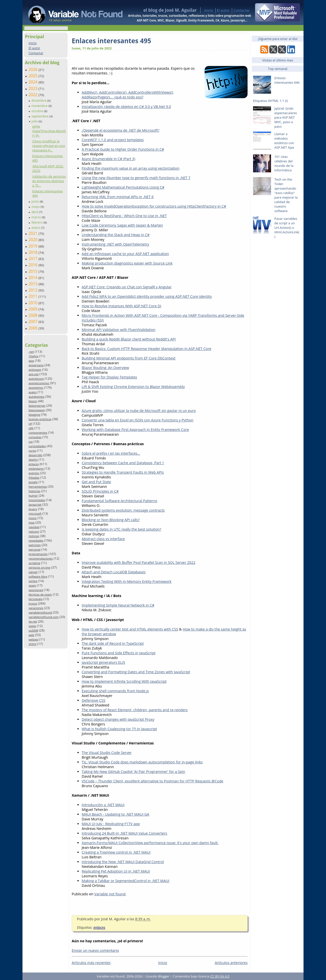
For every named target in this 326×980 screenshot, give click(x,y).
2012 (33, 290)
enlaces (34, 464)
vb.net (33, 621)
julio (35, 121)
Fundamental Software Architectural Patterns (119, 501)
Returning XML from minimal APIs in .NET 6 (118, 197)
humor (33, 495)
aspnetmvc (36, 388)
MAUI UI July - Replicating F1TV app (111, 824)
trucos (33, 603)
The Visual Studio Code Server (107, 753)
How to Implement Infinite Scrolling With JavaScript (124, 681)
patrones (35, 545)
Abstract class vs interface (103, 539)
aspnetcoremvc (39, 383)
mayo (36, 207)
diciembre (39, 100)
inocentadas (37, 500)
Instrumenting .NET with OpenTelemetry (115, 244)
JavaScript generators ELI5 (103, 662)
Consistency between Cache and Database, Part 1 (123, 463)
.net (31, 352)
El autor (223, 10)
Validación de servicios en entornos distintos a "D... (49, 181)
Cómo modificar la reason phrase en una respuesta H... (49, 146)
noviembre (40, 106)
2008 (33, 315)
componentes (38, 433)
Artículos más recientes (91, 963)
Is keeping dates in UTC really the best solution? (121, 529)
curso (32, 451)
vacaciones (36, 608)
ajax (31, 361)
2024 (33, 82)
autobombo (36, 397)
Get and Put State (96, 482)
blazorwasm (37, 410)
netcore (34, 531)
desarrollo (35, 455)
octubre (38, 111)
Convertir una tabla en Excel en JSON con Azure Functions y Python (138, 420)
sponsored (36, 590)
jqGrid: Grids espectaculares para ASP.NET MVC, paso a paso (286, 117)
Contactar (242, 10)
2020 (33, 240)
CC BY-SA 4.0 (220, 976)
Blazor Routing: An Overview (105, 368)
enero (36, 228)
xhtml (32, 644)
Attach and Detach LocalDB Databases (114, 572)
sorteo (33, 581)
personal (34, 549)
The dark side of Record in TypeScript (113, 643)
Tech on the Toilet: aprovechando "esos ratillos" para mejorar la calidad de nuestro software (286, 195)
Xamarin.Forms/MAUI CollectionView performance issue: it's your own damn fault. (150, 843)
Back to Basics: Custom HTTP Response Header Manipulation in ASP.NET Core (147, 349)
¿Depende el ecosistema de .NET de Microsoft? (121, 130)
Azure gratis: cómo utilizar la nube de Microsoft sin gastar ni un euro (139, 411)
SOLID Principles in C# (100, 491)
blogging (34, 415)
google (33, 482)
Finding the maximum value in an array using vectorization (131, 168)
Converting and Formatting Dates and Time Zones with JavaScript (136, 672)
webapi (33, 639)
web (31, 635)
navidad (34, 527)
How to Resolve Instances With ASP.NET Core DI (121, 306)
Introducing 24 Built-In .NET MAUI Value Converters (124, 833)
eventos (34, 473)
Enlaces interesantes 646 (287, 80)
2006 (33, 328)
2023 (33, 88)
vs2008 (33, 630)
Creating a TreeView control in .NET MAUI (116, 852)
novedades (36, 540)
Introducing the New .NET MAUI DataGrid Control (123, 862)
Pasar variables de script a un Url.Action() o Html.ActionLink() (287, 228)
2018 (33, 252)
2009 (33, 309)
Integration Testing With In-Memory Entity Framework (127, 581)
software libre (38, 576)
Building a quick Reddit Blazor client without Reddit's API (129, 339)
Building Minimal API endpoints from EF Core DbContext (129, 358)
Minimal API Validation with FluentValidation (119, 330)
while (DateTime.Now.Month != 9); (49, 131)
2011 (33, 296)
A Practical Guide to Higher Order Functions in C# (123, 149)
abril (35, 212)
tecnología (35, 599)
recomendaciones (41, 558)
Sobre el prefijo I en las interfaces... (111, 453)
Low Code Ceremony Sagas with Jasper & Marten (122, 225)
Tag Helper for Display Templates (109, 377)
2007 (33, 322)
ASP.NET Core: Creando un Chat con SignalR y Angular (127, 287)
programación (38, 554)
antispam (35, 370)
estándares (36, 469)
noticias (34, 536)
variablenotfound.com (43, 617)
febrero (37, 222)
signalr (33, 572)
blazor (33, 401)
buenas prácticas (40, 419)
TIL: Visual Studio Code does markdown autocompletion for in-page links (142, 762)
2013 (33, 284)
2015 (33, 271)
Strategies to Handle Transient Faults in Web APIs (123, 472)
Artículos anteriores (231, 963)
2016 (33, 265)
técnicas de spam (40, 594)
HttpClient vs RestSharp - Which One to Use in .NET (124, 216)
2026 (33, 69)
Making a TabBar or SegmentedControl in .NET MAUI (126, 881)
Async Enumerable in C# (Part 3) (108, 159)
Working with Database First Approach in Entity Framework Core (135, 430)
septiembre (40, 116)
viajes (32, 626)
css (31, 442)
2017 (33, 259)
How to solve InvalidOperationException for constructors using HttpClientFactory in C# (154, 206)
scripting (34, 563)
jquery (33, 509)
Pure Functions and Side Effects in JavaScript (119, 653)
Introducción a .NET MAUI (103, 805)
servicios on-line (39, 567)
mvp (31, 522)
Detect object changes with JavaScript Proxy (118, 719)
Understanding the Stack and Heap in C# (116, 235)
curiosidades (37, 446)
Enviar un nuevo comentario (95, 950)
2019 (33, 246)
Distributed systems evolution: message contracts (123, 510)
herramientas (38, 487)
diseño (33, 460)
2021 (33, 233)
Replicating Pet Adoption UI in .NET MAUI (116, 871)
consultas (35, 437)
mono (32, 518)
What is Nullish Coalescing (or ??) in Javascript (119, 729)
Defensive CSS (94, 700)
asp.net (33, 374)
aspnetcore (36, 379)
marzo (37, 217)
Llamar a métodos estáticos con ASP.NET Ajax (284, 141)
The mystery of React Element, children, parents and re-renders (135, 710)
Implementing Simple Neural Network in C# (118, 605)
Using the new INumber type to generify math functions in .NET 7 (136, 178)
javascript (35, 504)
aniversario (36, 365)
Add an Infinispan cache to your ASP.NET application (125, 254)
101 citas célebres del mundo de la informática (284, 163)
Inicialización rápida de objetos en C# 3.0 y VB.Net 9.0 (126, 107)
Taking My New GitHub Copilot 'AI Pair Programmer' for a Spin (133, 772)
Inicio (209, 10)
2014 (33, 278)
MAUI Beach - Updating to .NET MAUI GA (115, 814)
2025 (33, 76)
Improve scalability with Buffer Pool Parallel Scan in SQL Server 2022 (139, 562)
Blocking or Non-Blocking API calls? (111, 520)
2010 (33, 303)
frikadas (34, 478)
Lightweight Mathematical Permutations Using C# (123, 187)
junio (36, 201)
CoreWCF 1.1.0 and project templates (113, 140)
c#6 (31, 428)
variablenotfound (40, 612)
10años (33, 356)
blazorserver (37, 406)
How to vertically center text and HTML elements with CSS (130, 629)
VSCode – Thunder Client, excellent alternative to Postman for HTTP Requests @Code (153, 781)
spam (32, 585)
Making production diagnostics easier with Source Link (127, 263)
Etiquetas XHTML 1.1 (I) (270, 101)
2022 (33, 95)
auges (32, 392)
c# (30, 424)
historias (34, 491)
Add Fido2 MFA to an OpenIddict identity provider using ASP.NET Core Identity (147, 296)
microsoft (35, 513)
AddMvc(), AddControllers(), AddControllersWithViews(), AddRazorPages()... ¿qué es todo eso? (128, 95)
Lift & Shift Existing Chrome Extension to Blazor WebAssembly (133, 387)
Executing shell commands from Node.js (115, 691)
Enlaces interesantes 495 (111, 41)
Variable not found (110, 894)
